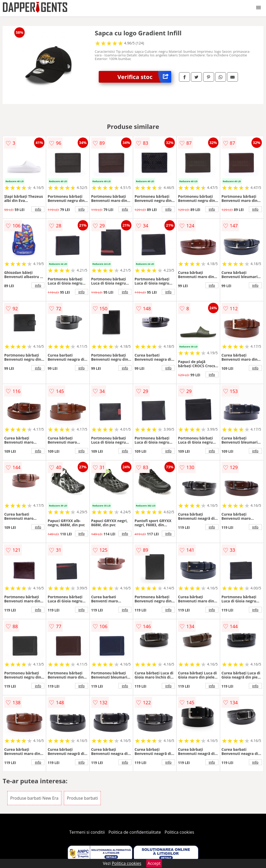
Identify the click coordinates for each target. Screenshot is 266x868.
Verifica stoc (144, 77)
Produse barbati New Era (34, 798)
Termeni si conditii (87, 832)
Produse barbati (82, 798)
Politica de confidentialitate (135, 832)
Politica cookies (179, 832)
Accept (154, 863)
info (38, 209)
